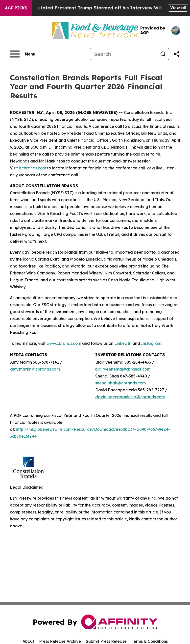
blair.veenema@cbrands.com (123, 369)
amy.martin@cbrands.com (35, 369)
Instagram (151, 343)
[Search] (124, 54)
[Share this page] (177, 54)
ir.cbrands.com (32, 168)
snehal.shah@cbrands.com (120, 383)
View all (178, 8)
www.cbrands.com (64, 343)
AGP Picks (16, 8)
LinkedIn (123, 343)
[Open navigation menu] (23, 54)
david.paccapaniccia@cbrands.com (130, 397)
